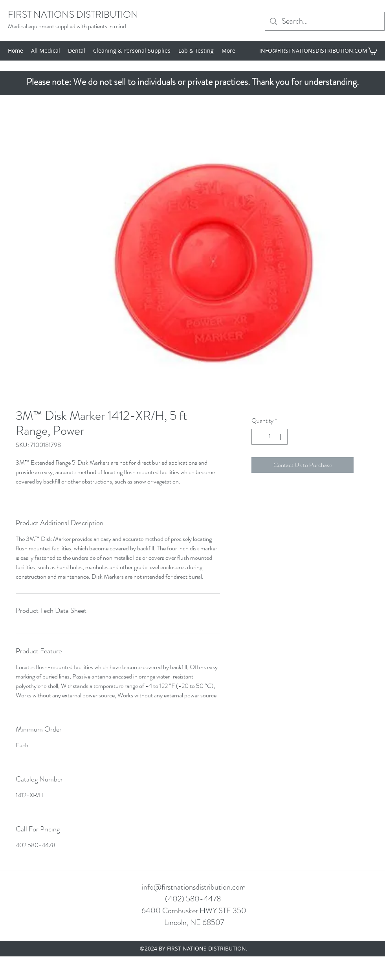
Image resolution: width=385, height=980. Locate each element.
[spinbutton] (269, 437)
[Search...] (325, 21)
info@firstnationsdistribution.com (194, 887)
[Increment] (281, 437)
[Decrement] (258, 437)
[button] (372, 51)
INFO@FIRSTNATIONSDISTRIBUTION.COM (313, 51)
